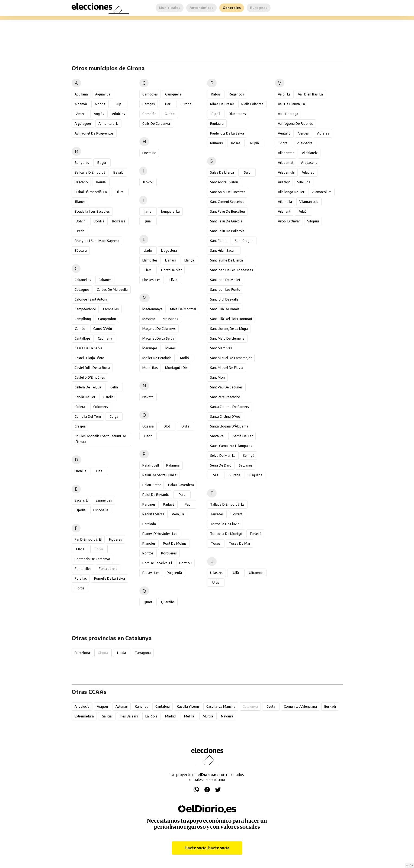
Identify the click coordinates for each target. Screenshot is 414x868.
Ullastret (216, 573)
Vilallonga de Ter (291, 192)
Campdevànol (85, 309)
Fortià (80, 588)
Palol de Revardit (156, 495)
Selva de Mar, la (223, 456)
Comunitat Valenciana (300, 706)
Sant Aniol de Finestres (228, 192)
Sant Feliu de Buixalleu (227, 211)
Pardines (149, 504)
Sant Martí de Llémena (227, 338)
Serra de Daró (221, 465)
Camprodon (107, 319)
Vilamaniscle (309, 202)
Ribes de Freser (222, 104)
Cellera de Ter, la (88, 387)
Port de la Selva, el (157, 563)
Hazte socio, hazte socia (207, 848)
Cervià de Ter (85, 397)
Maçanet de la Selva (158, 338)
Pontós (148, 553)
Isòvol (148, 182)
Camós (80, 329)
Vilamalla (285, 202)
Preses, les (151, 573)
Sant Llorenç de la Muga (229, 329)
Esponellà (101, 510)
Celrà (114, 387)
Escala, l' (81, 500)
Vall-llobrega (288, 114)
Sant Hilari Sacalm (224, 250)
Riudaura (217, 124)
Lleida (122, 653)
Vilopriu (313, 221)
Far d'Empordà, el (88, 539)
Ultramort (256, 573)
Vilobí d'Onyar (289, 221)
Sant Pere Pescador (225, 397)
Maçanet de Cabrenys (159, 329)
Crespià (80, 426)
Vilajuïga (304, 182)
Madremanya (153, 309)
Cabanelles (83, 280)
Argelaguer (83, 124)
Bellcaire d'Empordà (90, 172)
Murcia (208, 716)
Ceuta (271, 706)
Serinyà (249, 456)
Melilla (189, 716)
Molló (184, 358)
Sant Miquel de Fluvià (227, 368)
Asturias (122, 706)
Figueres (115, 539)
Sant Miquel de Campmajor (231, 358)
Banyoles (82, 163)
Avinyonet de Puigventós (94, 133)
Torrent (237, 514)
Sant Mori (217, 377)
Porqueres (169, 553)
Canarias (142, 706)
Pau (188, 504)
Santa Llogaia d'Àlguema (229, 426)
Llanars (171, 260)
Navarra (227, 716)
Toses (216, 543)
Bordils (99, 221)
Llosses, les (151, 280)
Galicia (107, 716)
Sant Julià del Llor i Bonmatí (231, 319)
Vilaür (303, 211)
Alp (119, 104)
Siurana (235, 475)
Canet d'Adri (103, 329)
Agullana (81, 94)
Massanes (170, 319)
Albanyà (81, 104)
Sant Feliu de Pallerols (227, 231)
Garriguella (173, 94)
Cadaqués (82, 290)
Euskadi (330, 706)
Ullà (236, 573)
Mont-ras (150, 368)
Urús (216, 583)
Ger (168, 104)
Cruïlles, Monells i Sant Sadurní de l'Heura (100, 439)
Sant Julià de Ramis (225, 309)
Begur (102, 163)
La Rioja (151, 716)
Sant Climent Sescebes (227, 202)
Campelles (111, 309)
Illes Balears (129, 716)
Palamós (173, 465)
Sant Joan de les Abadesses (232, 270)
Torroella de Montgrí (226, 534)
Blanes (80, 202)
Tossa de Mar (240, 543)
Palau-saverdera (181, 485)
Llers (148, 270)
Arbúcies (118, 114)
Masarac (149, 319)
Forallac (81, 578)
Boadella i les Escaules (92, 211)
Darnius (80, 471)
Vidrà (283, 143)
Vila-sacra (304, 143)
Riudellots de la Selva (227, 133)
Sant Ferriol (219, 241)
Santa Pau (218, 436)
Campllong (83, 319)
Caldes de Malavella (112, 290)
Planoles (149, 543)
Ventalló (284, 133)
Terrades (217, 514)
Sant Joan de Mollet (225, 280)
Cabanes (105, 280)
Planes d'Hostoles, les (160, 534)
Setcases (246, 465)
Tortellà (255, 534)
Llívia (173, 280)
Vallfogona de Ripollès (295, 124)
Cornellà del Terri (88, 417)
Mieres (171, 348)
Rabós (216, 94)
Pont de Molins (175, 543)
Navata (148, 397)
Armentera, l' (108, 124)
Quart (148, 602)
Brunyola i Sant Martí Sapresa (97, 241)
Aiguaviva (103, 94)
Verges (304, 133)
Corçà (114, 417)
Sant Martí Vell (221, 348)
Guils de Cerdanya (156, 124)
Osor (148, 436)
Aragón (102, 706)
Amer (80, 114)
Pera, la (178, 514)
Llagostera (169, 250)
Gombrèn (149, 114)
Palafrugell (151, 465)
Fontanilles (83, 569)
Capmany (105, 338)
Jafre (148, 211)
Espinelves (104, 500)
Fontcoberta (108, 569)
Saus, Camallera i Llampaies (231, 446)
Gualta (169, 114)
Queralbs (168, 602)
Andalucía (82, 706)
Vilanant (284, 211)
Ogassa (148, 426)
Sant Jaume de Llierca (227, 260)
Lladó (148, 250)
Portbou (185, 563)
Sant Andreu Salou (224, 182)
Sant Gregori (244, 241)
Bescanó (81, 182)
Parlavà (169, 504)
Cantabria (163, 706)
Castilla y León (188, 706)
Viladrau (308, 172)
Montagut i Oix (176, 368)
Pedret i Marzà (153, 514)
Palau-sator (152, 485)
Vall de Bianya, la (291, 104)
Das (99, 471)
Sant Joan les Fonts (225, 290)
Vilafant (284, 182)
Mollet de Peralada (157, 358)
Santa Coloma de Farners (230, 407)
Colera (80, 407)
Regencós (236, 94)
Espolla (80, 510)
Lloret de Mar (171, 270)
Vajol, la (284, 94)
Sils (216, 475)
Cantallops (83, 338)
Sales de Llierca (222, 172)
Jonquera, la (170, 211)
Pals (182, 495)
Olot (167, 426)
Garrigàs (149, 104)
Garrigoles (150, 94)
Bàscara (81, 250)
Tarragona (143, 653)
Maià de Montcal (183, 309)
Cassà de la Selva (88, 348)
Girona (186, 104)
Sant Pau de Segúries (226, 387)
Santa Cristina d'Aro (225, 417)
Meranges (150, 348)
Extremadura (84, 716)
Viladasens (309, 163)
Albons (100, 104)
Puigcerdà (174, 573)
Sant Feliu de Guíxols (226, 221)
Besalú (118, 172)
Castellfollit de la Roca (92, 368)
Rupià (255, 143)
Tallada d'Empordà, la (227, 504)
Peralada (149, 524)
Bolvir (80, 221)
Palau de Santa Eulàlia (159, 475)
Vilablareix (310, 153)
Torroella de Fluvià (225, 524)
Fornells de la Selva (110, 578)
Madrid (170, 716)
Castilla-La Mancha (221, 706)
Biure (120, 192)
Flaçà (80, 549)
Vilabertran (286, 153)
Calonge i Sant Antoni (91, 299)
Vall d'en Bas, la (310, 94)
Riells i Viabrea (252, 104)
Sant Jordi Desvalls (224, 299)
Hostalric (149, 153)
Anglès (99, 114)
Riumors (216, 143)
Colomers (101, 407)
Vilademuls (286, 172)
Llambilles (150, 260)
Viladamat (286, 163)
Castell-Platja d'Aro (89, 358)
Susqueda (255, 475)
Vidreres (323, 133)
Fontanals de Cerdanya (92, 559)
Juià (148, 221)
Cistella (108, 397)
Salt (247, 172)
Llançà (189, 260)
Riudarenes (237, 114)
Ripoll (216, 114)
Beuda (101, 182)
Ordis (185, 426)
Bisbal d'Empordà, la (91, 192)
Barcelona (82, 653)
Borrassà (119, 221)
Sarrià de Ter (243, 436)
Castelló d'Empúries (90, 377)
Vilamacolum (322, 192)
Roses (236, 143)
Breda (80, 231)
